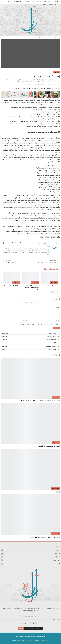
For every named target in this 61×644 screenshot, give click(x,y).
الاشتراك (21, 628)
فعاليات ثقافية (57, 564)
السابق (56, 292)
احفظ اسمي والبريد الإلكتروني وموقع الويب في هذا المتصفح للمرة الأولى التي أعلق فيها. (39, 325)
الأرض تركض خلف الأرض (9, 262)
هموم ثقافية (18, 1)
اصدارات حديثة (55, 488)
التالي (51, 292)
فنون (10, 1)
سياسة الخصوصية (30, 636)
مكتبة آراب (27, 1)
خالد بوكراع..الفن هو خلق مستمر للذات (48, 262)
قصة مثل (42, 237)
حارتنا (59, 550)
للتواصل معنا (19, 636)
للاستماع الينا (31, 613)
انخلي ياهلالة (36, 1)
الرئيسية (54, 1)
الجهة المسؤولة (41, 636)
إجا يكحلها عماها (53, 237)
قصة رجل (47, 237)
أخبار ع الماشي (46, 1)
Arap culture (24, 640)
